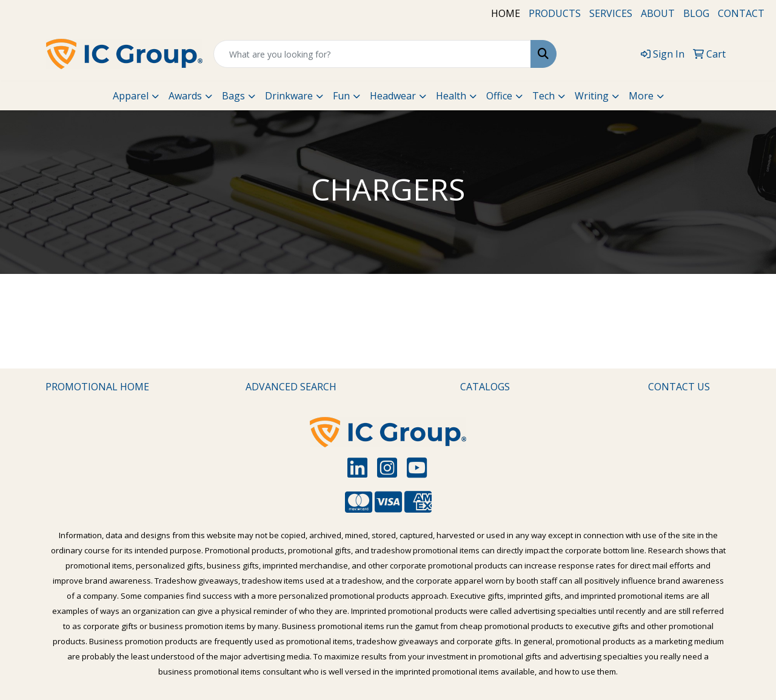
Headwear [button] (393, 96)
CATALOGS (485, 387)
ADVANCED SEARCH (291, 387)
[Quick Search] (372, 54)
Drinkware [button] (289, 96)
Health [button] (451, 96)
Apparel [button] (131, 96)
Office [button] (499, 96)
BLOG (696, 13)
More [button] (641, 96)
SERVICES (611, 13)
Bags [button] (233, 96)
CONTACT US (679, 387)
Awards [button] (185, 96)
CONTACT (741, 13)
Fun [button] (341, 96)
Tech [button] (544, 96)
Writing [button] (592, 96)
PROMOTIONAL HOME (97, 387)
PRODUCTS (555, 13)
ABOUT (658, 13)
